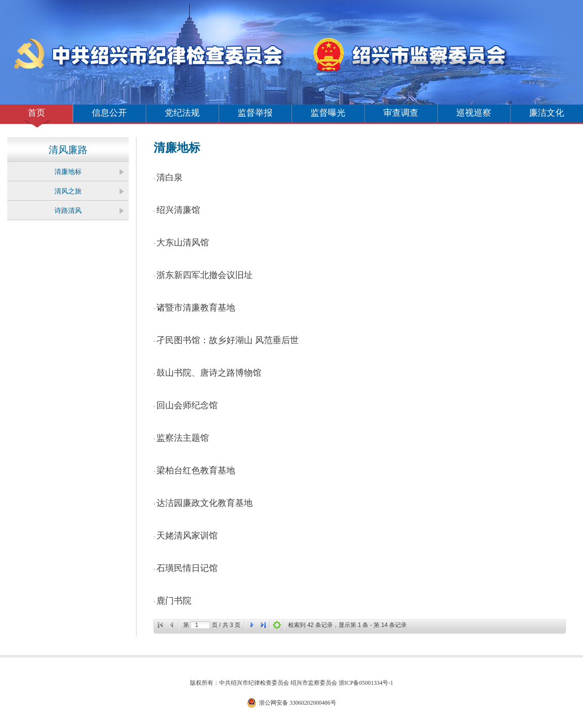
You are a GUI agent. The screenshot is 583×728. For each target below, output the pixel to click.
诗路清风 (68, 211)
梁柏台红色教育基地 (196, 470)
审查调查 (401, 113)
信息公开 (109, 113)
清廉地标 (68, 172)
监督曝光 (328, 113)
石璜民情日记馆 (187, 568)
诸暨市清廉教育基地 (196, 308)
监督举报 (255, 113)
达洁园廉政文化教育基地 (205, 503)
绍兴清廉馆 (178, 210)
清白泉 (170, 177)
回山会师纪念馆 (187, 405)
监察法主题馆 (183, 438)
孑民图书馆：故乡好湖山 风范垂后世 (228, 340)
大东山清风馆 (183, 243)
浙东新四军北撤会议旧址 (205, 275)
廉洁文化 (547, 113)
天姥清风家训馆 (187, 536)
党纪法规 (182, 113)
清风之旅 (68, 191)
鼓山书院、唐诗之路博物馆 (209, 373)
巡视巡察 (474, 113)
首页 (36, 113)
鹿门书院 (174, 601)
